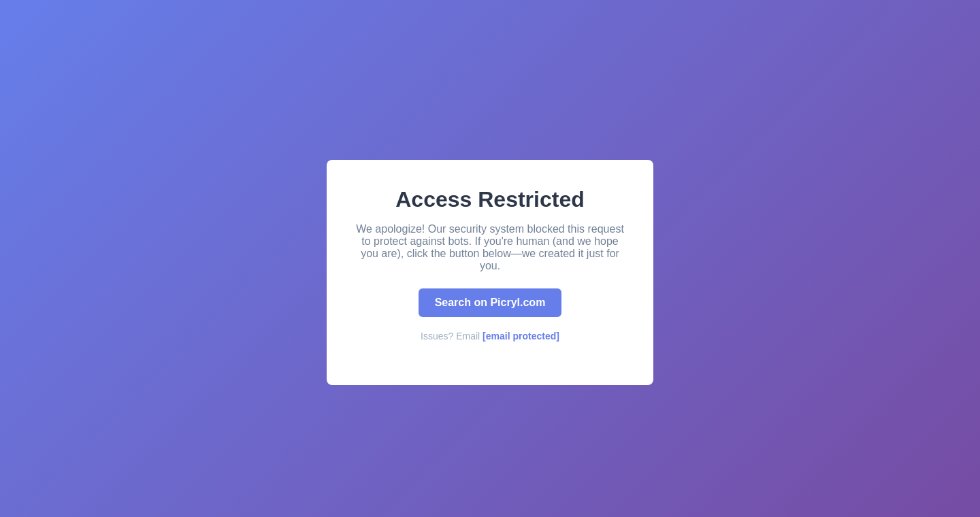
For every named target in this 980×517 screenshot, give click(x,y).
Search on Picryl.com (490, 302)
